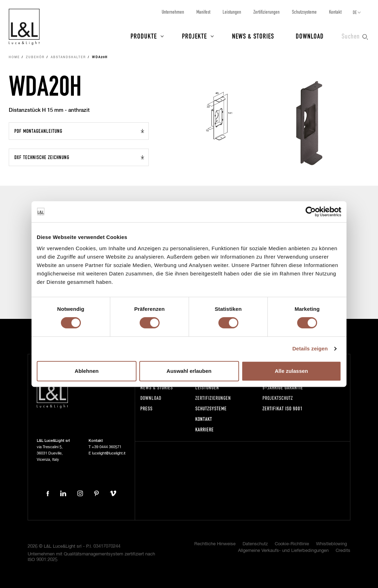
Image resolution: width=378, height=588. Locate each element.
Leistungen (232, 12)
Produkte (144, 36)
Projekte (194, 36)
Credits (343, 551)
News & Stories (253, 36)
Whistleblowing (331, 544)
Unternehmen (173, 12)
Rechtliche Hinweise (215, 544)
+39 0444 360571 (107, 447)
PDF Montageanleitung (38, 131)
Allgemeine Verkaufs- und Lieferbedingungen (283, 551)
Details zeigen (310, 348)
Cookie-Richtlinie (292, 544)
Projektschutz (278, 398)
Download (310, 36)
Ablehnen (86, 371)
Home (14, 57)
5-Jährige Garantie (283, 387)
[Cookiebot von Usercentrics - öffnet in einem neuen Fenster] (311, 212)
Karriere (205, 429)
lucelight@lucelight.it (109, 453)
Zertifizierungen (267, 12)
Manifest (203, 12)
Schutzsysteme (304, 12)
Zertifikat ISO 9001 (283, 408)
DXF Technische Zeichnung (42, 157)
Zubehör (35, 57)
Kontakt (335, 12)
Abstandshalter (68, 57)
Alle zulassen (291, 371)
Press (146, 408)
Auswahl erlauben (189, 371)
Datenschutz (255, 544)
